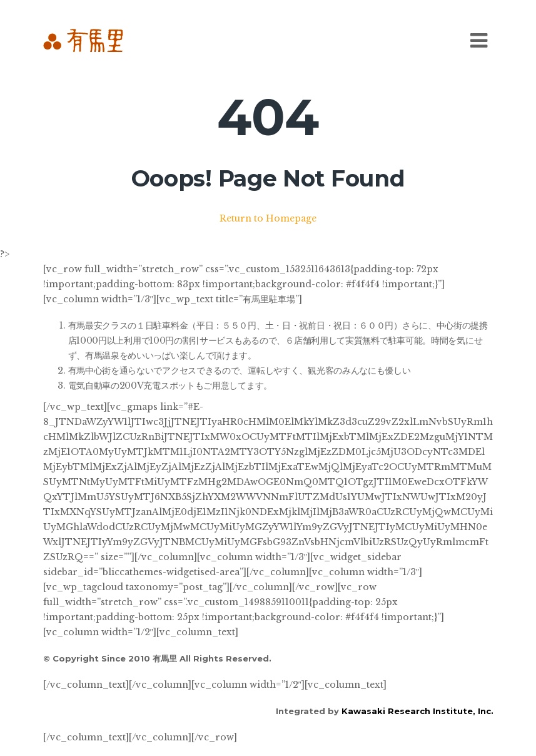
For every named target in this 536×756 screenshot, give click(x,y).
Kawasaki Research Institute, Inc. (417, 711)
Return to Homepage (268, 218)
